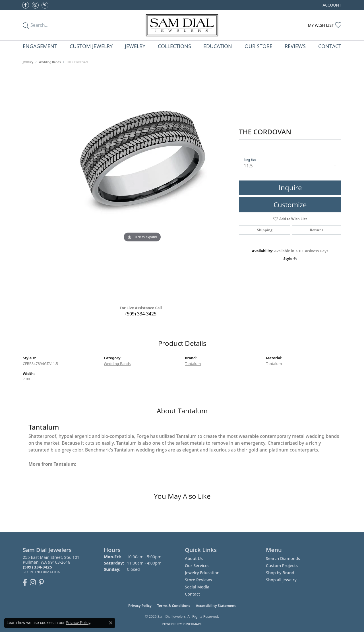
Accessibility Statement (216, 606)
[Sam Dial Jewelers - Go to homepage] (182, 25)
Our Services (197, 566)
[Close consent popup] (111, 623)
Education (218, 46)
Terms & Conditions (174, 606)
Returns (317, 230)
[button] (331, 5)
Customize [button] (290, 205)
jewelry (28, 62)
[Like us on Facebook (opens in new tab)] (26, 5)
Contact (330, 46)
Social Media (197, 587)
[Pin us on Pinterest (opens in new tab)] (45, 5)
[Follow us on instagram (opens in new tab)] (35, 5)
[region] (142, 187)
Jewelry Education (202, 573)
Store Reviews (198, 580)
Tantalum (193, 364)
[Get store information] (42, 572)
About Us (194, 558)
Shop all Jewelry (281, 580)
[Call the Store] (37, 567)
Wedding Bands (50, 62)
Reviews (295, 46)
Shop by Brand (280, 573)
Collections (174, 46)
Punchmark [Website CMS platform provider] (192, 624)
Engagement (40, 46)
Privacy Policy (140, 606)
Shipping (265, 230)
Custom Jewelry (91, 46)
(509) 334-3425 (141, 314)
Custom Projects (282, 566)
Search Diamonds (283, 558)
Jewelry (135, 46)
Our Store (258, 46)
